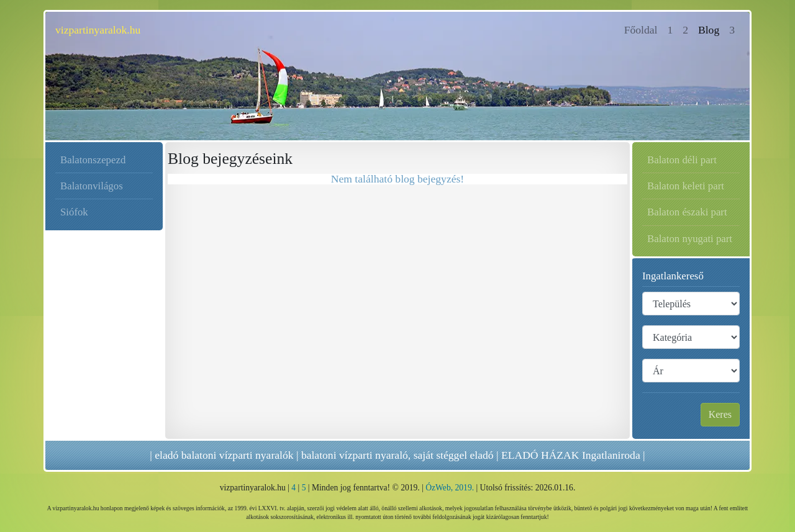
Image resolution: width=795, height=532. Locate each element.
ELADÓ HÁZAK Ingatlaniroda (571, 455)
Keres (720, 414)
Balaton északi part (687, 212)
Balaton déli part (682, 160)
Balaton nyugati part (690, 239)
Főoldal (643, 29)
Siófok (74, 212)
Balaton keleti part (686, 186)
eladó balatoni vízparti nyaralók (224, 455)
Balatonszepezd (93, 160)
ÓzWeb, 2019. (450, 488)
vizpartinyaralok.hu (98, 30)
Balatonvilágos (92, 186)
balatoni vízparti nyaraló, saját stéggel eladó (397, 455)
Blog (709, 30)
